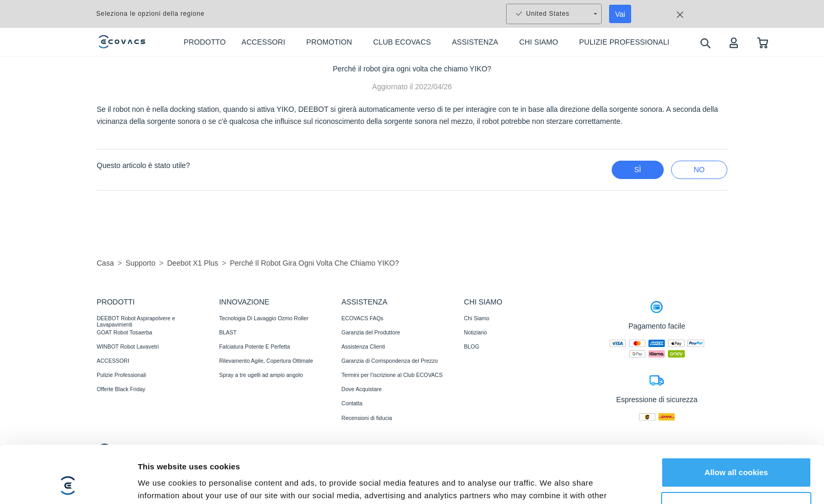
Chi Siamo (477, 318)
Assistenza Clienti (363, 346)
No (699, 170)
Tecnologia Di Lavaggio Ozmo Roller (264, 318)
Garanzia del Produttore (371, 332)
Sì (638, 170)
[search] (705, 43)
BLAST (228, 332)
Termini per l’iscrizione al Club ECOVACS (392, 375)
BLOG (472, 346)
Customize (737, 453)
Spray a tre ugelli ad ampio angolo (261, 375)
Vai (620, 14)
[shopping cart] (763, 42)
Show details (162, 483)
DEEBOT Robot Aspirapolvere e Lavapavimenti (136, 321)
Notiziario (476, 332)
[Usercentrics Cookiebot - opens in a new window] (68, 484)
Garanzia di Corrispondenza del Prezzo (390, 361)
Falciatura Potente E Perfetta (255, 346)
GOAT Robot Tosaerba (125, 332)
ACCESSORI (113, 361)
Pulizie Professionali (121, 375)
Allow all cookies (737, 419)
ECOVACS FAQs (363, 318)
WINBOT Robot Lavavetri (128, 346)
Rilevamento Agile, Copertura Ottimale (266, 361)
